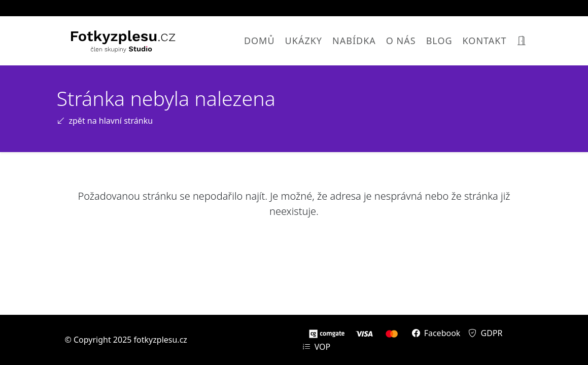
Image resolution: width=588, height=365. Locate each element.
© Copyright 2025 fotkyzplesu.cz (126, 340)
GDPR (485, 333)
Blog (439, 41)
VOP (317, 347)
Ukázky (304, 41)
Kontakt (485, 41)
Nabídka (354, 41)
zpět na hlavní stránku (105, 121)
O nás (401, 41)
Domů (260, 41)
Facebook (436, 333)
